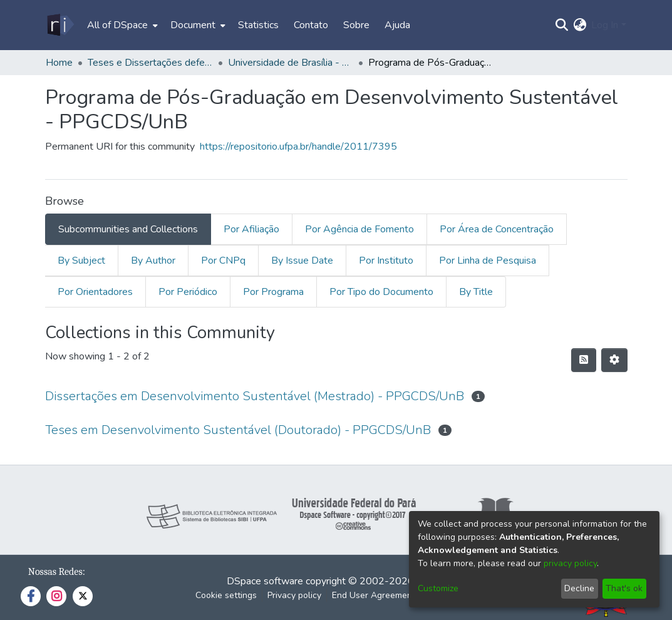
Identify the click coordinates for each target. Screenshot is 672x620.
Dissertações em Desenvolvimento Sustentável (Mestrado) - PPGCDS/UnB (255, 396)
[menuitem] (121, 25)
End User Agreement (374, 595)
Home (59, 63)
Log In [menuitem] (605, 25)
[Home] (60, 25)
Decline (579, 588)
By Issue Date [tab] (302, 261)
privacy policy (570, 563)
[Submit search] (561, 25)
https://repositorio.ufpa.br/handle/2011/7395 (298, 147)
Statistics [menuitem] (258, 25)
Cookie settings (226, 595)
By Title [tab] (476, 292)
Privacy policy (294, 595)
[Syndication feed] (584, 360)
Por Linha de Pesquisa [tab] (488, 261)
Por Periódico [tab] (188, 292)
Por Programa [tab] (273, 292)
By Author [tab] (153, 261)
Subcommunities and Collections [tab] (128, 229)
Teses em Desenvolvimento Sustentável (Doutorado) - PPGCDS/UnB (238, 430)
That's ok (624, 588)
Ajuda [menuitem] (397, 25)
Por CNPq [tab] (223, 261)
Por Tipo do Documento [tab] (381, 292)
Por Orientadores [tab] (95, 292)
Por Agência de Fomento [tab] (359, 229)
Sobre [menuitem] (356, 25)
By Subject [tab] (81, 261)
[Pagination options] (614, 360)
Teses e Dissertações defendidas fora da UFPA (150, 63)
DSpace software (265, 581)
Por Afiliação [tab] (251, 229)
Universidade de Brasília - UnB (291, 63)
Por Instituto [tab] (386, 261)
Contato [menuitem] (311, 25)
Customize (438, 588)
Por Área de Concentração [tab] (497, 229)
